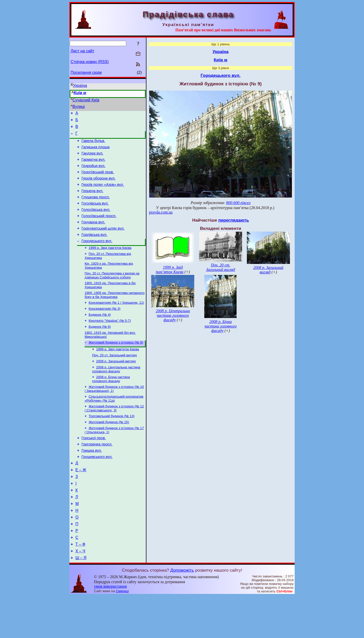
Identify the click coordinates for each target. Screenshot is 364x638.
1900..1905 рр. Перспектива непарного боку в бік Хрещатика (115, 314)
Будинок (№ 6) (100, 348)
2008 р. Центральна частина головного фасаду (116, 393)
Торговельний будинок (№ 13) (112, 443)
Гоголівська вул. (95, 215)
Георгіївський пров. (98, 180)
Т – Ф (80, 585)
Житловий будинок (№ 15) (109, 449)
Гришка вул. (92, 481)
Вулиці (79, 107)
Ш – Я (81, 600)
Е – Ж (81, 502)
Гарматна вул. (94, 166)
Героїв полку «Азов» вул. (103, 194)
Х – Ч (80, 592)
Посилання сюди (86, 72)
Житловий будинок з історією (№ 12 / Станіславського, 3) (114, 435)
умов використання (110, 628)
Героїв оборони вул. (99, 187)
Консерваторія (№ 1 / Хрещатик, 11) (116, 322)
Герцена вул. (93, 201)
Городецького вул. (97, 257)
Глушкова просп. (96, 208)
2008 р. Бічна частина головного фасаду (111, 404)
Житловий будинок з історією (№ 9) (116, 365)
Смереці (122, 633)
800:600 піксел (238, 203)
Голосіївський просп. (99, 229)
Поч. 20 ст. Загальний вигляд (114, 378)
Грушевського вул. (97, 488)
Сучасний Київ (86, 100)
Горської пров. (94, 466)
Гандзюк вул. (93, 158)
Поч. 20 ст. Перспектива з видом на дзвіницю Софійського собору (112, 293)
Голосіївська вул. (96, 222)
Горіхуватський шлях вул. (103, 243)
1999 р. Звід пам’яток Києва (110, 264)
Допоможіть (182, 612)
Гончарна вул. (94, 236)
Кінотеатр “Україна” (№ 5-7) (110, 341)
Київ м (80, 93)
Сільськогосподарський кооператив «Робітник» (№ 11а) (114, 424)
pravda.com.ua (161, 212)
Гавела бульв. (93, 144)
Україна (80, 86)
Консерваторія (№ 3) (105, 328)
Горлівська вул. (95, 250)
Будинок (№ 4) (100, 335)
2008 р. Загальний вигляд (116, 385)
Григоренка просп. (97, 473)
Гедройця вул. (94, 173)
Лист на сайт (82, 51)
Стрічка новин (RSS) (90, 62)
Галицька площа (96, 151)
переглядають (234, 220)
